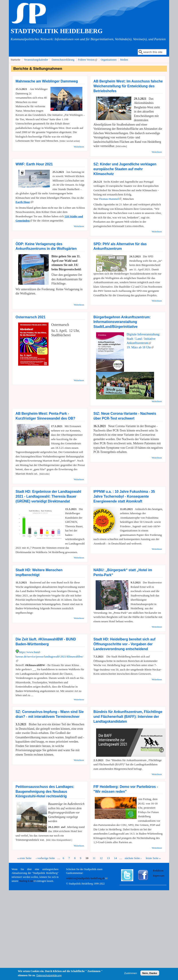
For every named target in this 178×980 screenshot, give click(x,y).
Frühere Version (88, 60)
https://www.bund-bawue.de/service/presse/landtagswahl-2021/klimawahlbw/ (49, 656)
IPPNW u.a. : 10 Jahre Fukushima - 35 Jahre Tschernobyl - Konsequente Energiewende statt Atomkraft (124, 496)
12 (101, 858)
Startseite (15, 60)
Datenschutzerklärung (63, 60)
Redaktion (159, 871)
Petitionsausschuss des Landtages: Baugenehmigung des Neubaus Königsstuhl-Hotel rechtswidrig (45, 792)
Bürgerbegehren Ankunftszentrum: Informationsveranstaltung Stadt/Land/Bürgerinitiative (122, 322)
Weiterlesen (79, 147)
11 (94, 858)
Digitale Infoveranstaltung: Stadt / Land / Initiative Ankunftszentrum (143, 339)
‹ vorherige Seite (45, 858)
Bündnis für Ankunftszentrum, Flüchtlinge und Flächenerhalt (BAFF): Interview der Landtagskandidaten (128, 717)
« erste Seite (24, 858)
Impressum (159, 876)
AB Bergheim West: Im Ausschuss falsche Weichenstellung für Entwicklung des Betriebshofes (128, 86)
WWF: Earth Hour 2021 (34, 164)
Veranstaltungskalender (36, 60)
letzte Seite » (153, 858)
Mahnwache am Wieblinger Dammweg (47, 81)
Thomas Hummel (110, 199)
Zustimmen (131, 974)
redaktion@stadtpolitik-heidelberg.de (87, 878)
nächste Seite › (133, 858)
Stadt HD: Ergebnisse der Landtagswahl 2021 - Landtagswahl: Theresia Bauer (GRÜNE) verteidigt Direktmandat (48, 496)
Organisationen (109, 60)
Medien (124, 60)
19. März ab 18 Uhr (140, 347)
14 (115, 858)
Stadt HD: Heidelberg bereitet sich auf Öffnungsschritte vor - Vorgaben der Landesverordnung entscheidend (124, 644)
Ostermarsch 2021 (30, 317)
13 (108, 858)
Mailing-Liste (27, 881)
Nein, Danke (150, 974)
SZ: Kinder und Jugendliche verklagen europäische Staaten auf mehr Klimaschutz (125, 169)
